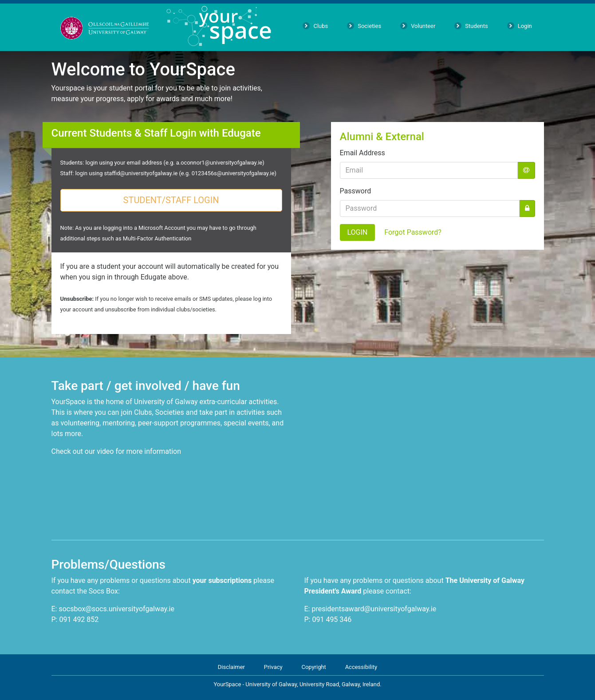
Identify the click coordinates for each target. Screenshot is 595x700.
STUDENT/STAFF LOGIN (171, 200)
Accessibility (361, 667)
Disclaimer (231, 667)
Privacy (273, 667)
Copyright (313, 667)
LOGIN (358, 232)
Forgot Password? (413, 232)
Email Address (363, 153)
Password (356, 191)
